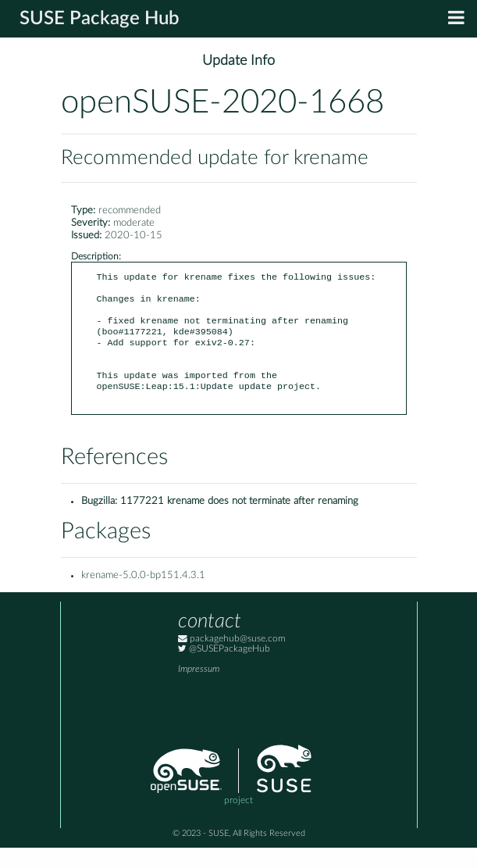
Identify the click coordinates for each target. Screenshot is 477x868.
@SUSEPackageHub (224, 669)
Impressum (199, 689)
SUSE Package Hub (100, 19)
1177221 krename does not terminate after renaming (239, 522)
